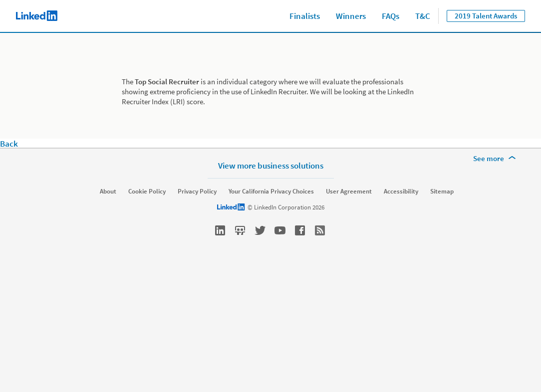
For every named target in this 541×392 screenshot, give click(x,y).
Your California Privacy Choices (271, 192)
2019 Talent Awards (486, 16)
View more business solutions (271, 165)
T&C (423, 16)
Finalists (305, 16)
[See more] (496, 159)
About (108, 192)
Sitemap (442, 192)
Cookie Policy (147, 192)
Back (9, 144)
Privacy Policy (197, 192)
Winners (351, 16)
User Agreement (349, 192)
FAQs (391, 16)
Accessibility (401, 192)
